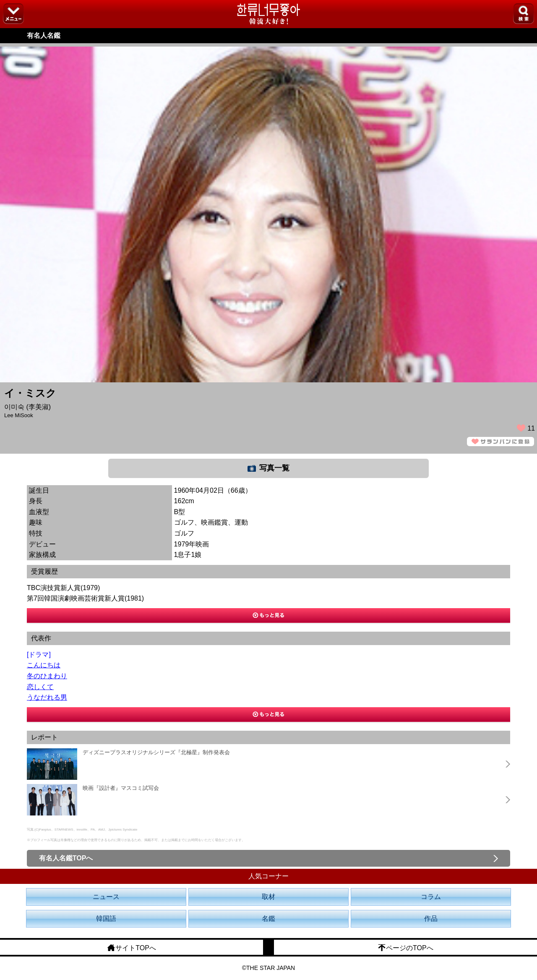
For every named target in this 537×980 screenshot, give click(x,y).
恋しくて (40, 687)
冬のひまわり (47, 676)
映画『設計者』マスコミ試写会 (121, 788)
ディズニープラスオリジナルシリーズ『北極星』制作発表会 (156, 752)
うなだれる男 (47, 697)
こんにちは (44, 665)
